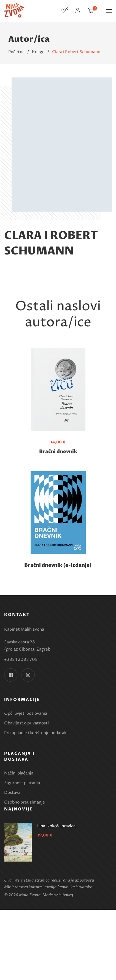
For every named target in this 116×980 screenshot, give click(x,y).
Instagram (28, 675)
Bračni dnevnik (58, 452)
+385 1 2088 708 (21, 660)
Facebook (11, 675)
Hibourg (66, 895)
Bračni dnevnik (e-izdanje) (58, 565)
